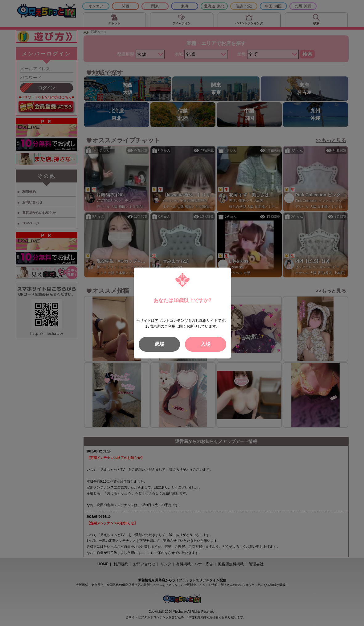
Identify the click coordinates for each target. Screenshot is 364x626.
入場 (206, 344)
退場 (159, 344)
